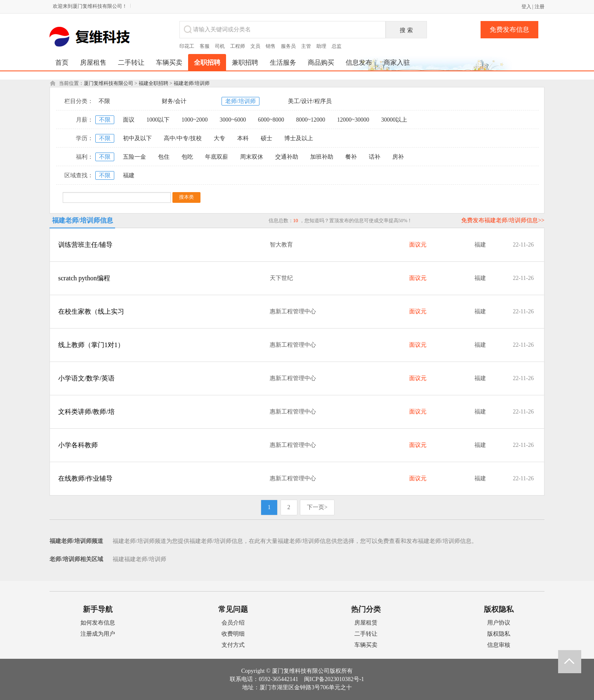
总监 (337, 46)
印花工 (187, 46)
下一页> (317, 507)
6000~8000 (271, 120)
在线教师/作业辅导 (85, 478)
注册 (540, 7)
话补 (375, 157)
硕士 (266, 138)
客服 (205, 46)
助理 (321, 46)
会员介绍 (233, 623)
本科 (243, 138)
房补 (398, 157)
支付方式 (233, 645)
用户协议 (499, 623)
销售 (271, 46)
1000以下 (158, 120)
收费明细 (233, 634)
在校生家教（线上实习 (91, 311)
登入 (526, 7)
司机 (220, 46)
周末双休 (252, 157)
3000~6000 (233, 120)
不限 (104, 101)
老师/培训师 (240, 101)
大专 (219, 138)
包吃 (187, 157)
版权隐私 (499, 634)
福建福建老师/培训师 (139, 559)
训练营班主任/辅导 (85, 245)
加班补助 (322, 157)
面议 (129, 120)
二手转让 (366, 634)
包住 (164, 157)
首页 (62, 62)
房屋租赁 (366, 623)
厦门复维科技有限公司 (108, 83)
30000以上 (394, 120)
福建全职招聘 (153, 83)
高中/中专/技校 (183, 138)
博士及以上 (299, 138)
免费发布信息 (509, 29)
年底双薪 (217, 157)
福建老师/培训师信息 (82, 220)
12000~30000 (353, 120)
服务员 (288, 46)
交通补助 (287, 157)
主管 (306, 46)
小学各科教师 (78, 445)
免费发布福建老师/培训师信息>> (503, 220)
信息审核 (499, 645)
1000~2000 (195, 120)
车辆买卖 (366, 645)
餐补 (351, 157)
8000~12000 (311, 120)
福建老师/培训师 (192, 83)
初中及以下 (137, 138)
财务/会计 (174, 101)
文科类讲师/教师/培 (86, 412)
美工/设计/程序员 (310, 101)
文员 (255, 46)
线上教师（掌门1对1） (91, 345)
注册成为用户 (98, 634)
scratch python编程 (84, 278)
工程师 (238, 46)
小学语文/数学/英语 (86, 378)
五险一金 (134, 157)
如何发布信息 (98, 623)
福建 (129, 175)
